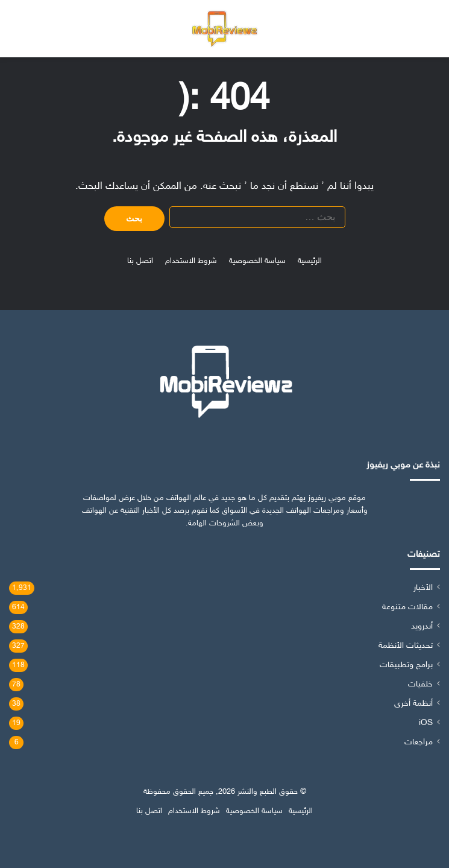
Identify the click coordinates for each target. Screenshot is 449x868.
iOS (426, 723)
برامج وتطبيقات (406, 665)
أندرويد (422, 627)
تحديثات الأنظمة (406, 646)
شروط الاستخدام (191, 261)
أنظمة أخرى (413, 704)
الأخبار (423, 588)
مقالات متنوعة (407, 607)
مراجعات (419, 743)
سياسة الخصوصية (257, 261)
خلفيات (420, 685)
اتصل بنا (140, 261)
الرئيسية (310, 261)
